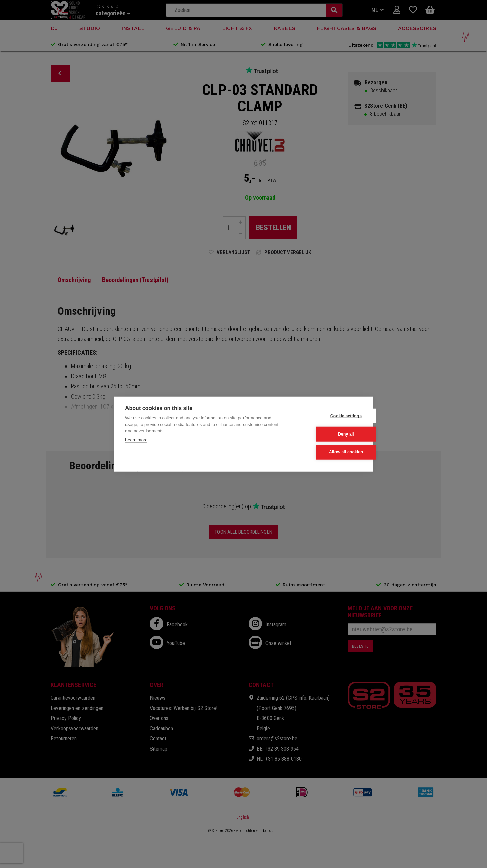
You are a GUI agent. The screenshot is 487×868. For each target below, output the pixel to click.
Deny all (329, 434)
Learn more (136, 440)
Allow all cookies (328, 452)
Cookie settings (328, 416)
